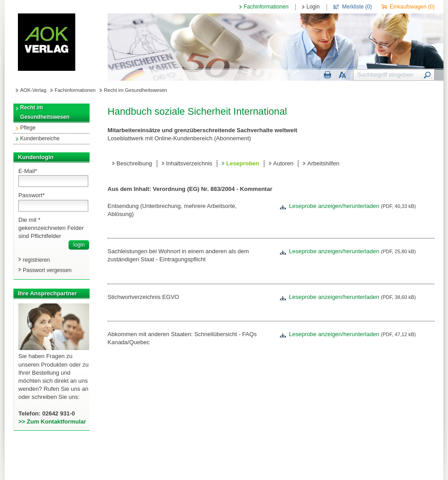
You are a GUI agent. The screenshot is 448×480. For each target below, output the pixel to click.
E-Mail (28, 171)
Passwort (32, 195)
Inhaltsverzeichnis (189, 163)
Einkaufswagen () (412, 7)
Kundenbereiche (40, 138)
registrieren (36, 260)
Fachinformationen (266, 7)
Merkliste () (357, 7)
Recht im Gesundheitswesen (136, 90)
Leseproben (243, 163)
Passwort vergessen (47, 270)
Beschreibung (134, 163)
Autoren (284, 163)
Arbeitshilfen (323, 163)
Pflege (28, 128)
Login (313, 7)
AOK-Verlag (33, 90)
